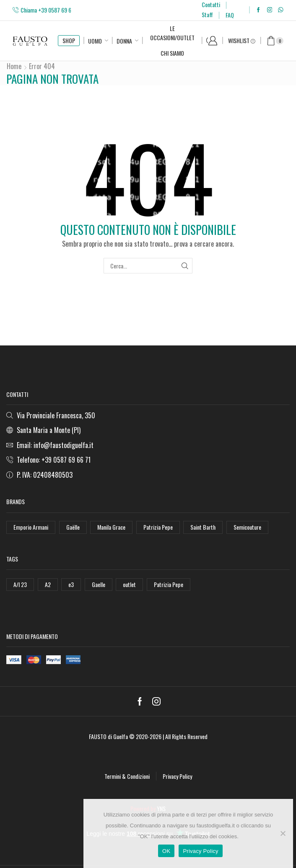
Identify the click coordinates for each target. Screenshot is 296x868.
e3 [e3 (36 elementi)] (71, 584)
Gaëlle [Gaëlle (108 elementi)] (73, 527)
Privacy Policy (177, 776)
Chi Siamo (172, 53)
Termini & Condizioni (127, 776)
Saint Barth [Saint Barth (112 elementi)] (203, 527)
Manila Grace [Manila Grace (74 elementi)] (111, 527)
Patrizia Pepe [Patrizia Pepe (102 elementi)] (158, 527)
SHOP (69, 40)
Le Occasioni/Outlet (172, 33)
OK (166, 851)
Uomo (95, 41)
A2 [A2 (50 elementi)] (48, 584)
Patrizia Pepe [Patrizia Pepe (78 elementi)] (169, 584)
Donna (124, 41)
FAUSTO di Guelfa (108, 736)
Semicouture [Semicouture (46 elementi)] (247, 527)
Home (14, 66)
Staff (207, 14)
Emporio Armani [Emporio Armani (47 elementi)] (31, 527)
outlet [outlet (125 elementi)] (129, 584)
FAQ (230, 15)
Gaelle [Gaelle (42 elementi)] (99, 584)
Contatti (211, 4)
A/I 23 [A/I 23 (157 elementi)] (20, 584)
